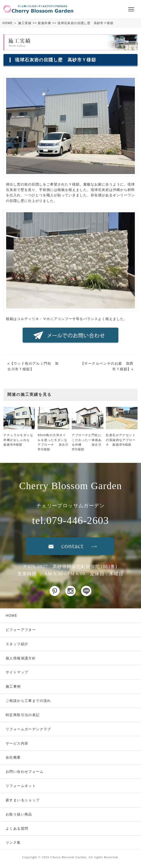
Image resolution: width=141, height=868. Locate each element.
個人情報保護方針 (21, 658)
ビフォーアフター (21, 630)
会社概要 (13, 757)
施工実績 (25, 23)
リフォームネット (21, 786)
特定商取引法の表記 (23, 715)
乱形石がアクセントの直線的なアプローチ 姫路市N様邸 (121, 440)
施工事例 (13, 686)
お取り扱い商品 (19, 814)
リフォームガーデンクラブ (28, 729)
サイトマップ (17, 672)
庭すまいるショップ (23, 800)
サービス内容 (17, 743)
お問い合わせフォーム (25, 772)
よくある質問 (17, 828)
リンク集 (13, 842)
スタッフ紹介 (17, 644)
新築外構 (44, 23)
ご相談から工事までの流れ (28, 701)
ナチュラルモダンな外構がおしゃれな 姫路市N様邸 (18, 440)
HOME (8, 23)
